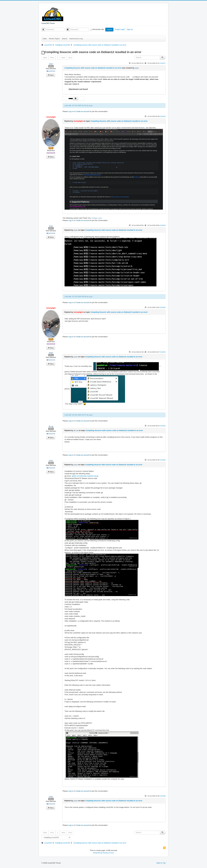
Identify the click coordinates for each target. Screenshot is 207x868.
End (70, 58)
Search (64, 39)
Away (51, 148)
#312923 (163, 352)
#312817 (163, 63)
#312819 (163, 116)
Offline (51, 66)
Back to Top (161, 863)
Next (63, 58)
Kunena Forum (108, 853)
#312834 (163, 225)
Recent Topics (54, 39)
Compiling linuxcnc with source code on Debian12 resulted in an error (93, 68)
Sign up (130, 29)
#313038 (163, 796)
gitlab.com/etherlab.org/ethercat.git (85, 476)
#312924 (163, 426)
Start (45, 58)
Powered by (98, 853)
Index (45, 39)
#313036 (163, 460)
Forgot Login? (120, 29)
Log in (109, 29)
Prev (52, 58)
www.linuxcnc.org (76, 39)
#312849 (163, 307)
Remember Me (98, 29)
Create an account (83, 111)
